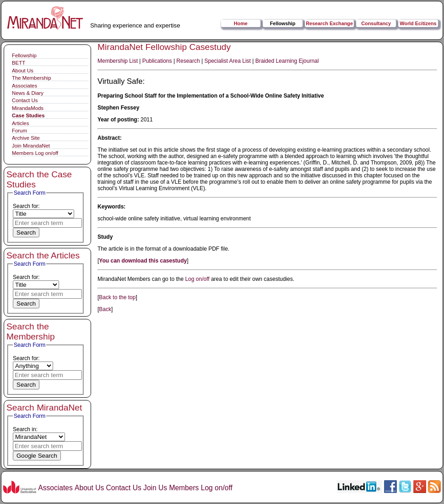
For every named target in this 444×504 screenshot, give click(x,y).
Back (105, 309)
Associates (24, 86)
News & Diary (28, 93)
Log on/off (197, 279)
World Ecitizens (418, 23)
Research (188, 61)
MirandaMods (28, 108)
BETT (19, 63)
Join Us (155, 488)
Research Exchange (329, 23)
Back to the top (117, 297)
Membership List (118, 61)
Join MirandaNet (31, 146)
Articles (20, 123)
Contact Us (25, 100)
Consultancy (376, 23)
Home (241, 23)
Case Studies (28, 115)
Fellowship (283, 23)
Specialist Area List (228, 61)
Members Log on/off (35, 153)
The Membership (31, 78)
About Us (23, 71)
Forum (19, 131)
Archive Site (26, 138)
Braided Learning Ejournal (287, 61)
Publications (157, 61)
